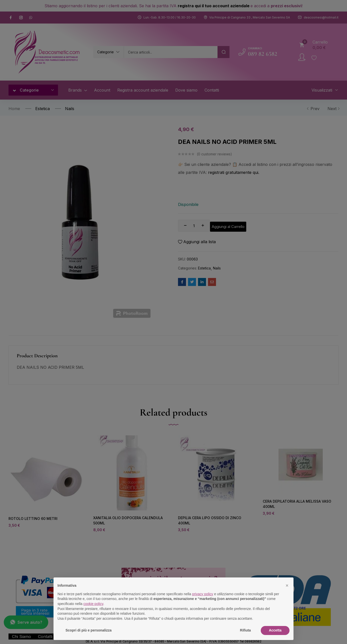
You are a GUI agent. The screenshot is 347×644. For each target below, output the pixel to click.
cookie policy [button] (93, 604)
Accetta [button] (275, 630)
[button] (287, 585)
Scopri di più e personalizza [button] (88, 630)
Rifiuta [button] (245, 630)
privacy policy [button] (203, 594)
